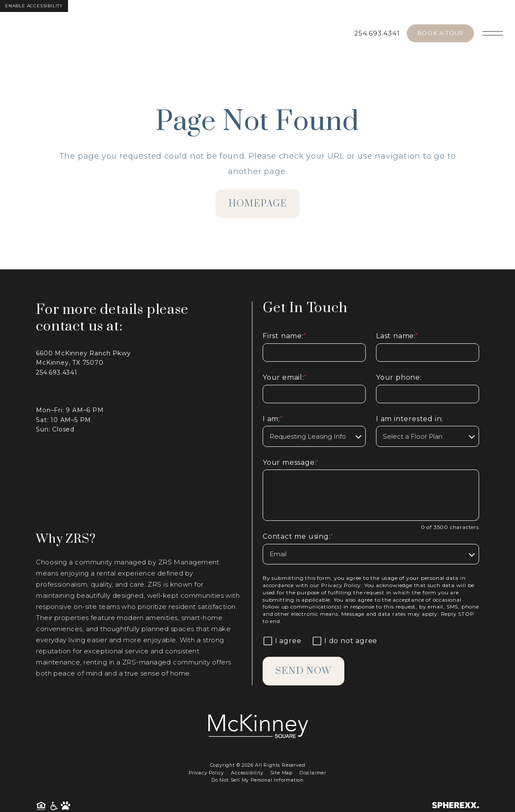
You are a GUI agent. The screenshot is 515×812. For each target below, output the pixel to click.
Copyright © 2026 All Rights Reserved (258, 765)
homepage (258, 204)
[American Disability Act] (55, 806)
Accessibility (247, 773)
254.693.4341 (377, 33)
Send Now (303, 671)
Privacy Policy (341, 585)
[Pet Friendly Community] (65, 806)
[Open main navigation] (493, 33)
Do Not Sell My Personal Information (257, 780)
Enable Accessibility (34, 6)
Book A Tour (440, 33)
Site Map (281, 773)
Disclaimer (313, 773)
